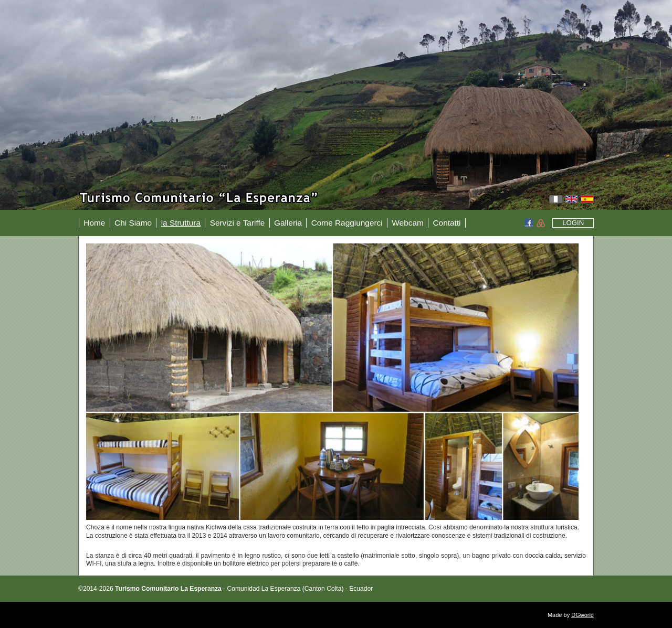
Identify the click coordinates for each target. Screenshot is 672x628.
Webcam (407, 223)
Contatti (447, 223)
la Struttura (181, 223)
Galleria (288, 223)
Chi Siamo (133, 223)
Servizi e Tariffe (238, 223)
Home (94, 223)
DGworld (582, 615)
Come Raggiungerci (347, 223)
